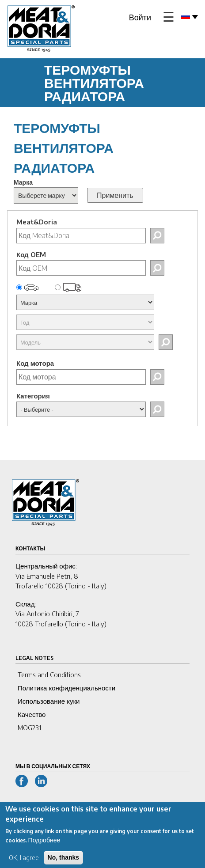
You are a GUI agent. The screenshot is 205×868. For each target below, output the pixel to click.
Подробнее (44, 844)
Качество (32, 714)
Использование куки (49, 701)
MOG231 (29, 728)
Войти (140, 17)
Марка (23, 182)
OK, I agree (24, 862)
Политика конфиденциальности (66, 688)
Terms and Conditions (49, 675)
